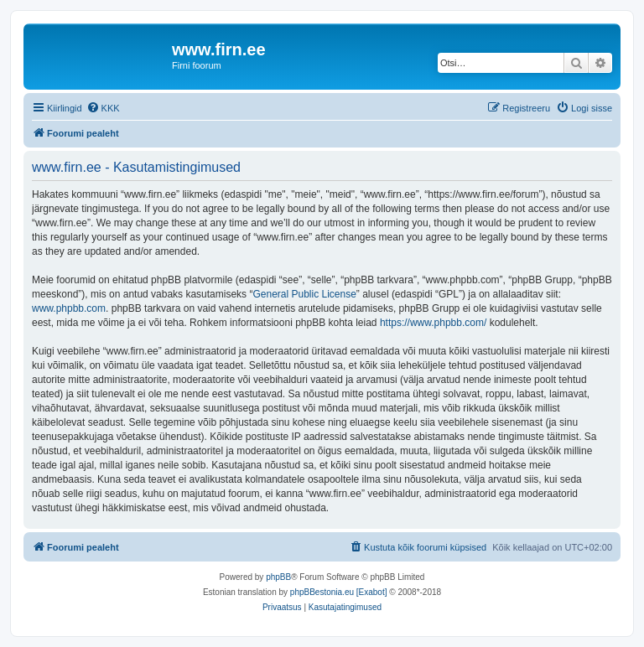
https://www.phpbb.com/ (433, 323)
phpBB (278, 577)
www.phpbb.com (69, 308)
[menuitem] (103, 108)
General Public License (304, 294)
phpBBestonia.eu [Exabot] (339, 592)
